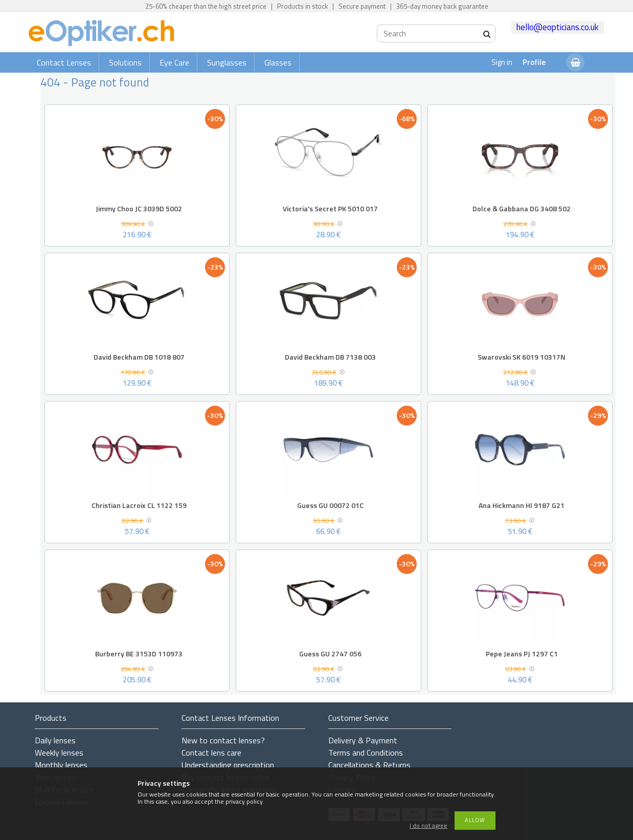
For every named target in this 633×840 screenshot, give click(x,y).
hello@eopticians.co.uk (558, 27)
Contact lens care (211, 753)
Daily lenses (55, 740)
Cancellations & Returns (369, 765)
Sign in (502, 62)
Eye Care (174, 62)
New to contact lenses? (223, 740)
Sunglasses (227, 62)
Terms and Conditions (366, 753)
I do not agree (428, 826)
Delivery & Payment (363, 740)
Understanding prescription (228, 765)
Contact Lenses (64, 62)
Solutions (125, 62)
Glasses (278, 62)
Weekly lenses (59, 753)
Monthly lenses (61, 765)
